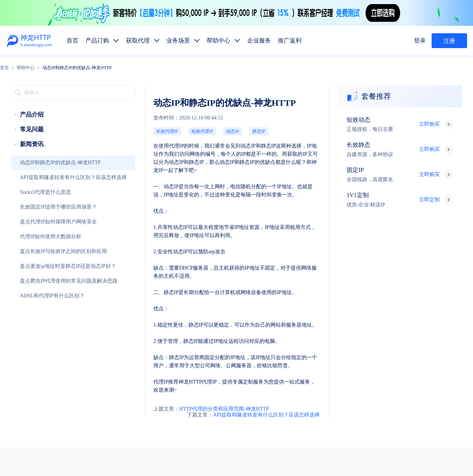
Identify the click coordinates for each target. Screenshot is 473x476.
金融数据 (401, 374)
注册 (449, 41)
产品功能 (261, 409)
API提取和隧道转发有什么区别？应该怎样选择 (51, 162)
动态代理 (261, 357)
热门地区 (315, 391)
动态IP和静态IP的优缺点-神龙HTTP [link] (145, 65)
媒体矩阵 (289, 374)
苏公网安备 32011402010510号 (296, 459)
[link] (73, 65)
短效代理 (261, 339)
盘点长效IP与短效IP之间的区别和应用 (44, 236)
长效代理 (289, 339)
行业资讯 (317, 409)
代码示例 (287, 391)
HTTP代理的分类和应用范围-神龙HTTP (140, 255)
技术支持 (118, 411)
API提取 (260, 391)
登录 (422, 41)
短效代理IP (135, 108)
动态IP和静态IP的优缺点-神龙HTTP (42, 148)
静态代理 (289, 357)
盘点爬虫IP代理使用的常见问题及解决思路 (48, 266)
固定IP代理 (319, 339)
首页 (73, 65)
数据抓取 (261, 374)
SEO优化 (429, 374)
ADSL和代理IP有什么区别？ (37, 281)
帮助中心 (94, 65)
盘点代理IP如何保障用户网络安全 (41, 207)
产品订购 (261, 322)
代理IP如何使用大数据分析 (36, 222)
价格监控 (345, 374)
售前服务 (118, 396)
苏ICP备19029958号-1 (238, 459)
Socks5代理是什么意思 (33, 177)
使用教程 (289, 409)
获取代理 (289, 322)
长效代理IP (111, 108)
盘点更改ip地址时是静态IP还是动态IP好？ (47, 251)
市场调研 (373, 374)
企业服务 (345, 322)
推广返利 (373, 322)
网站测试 (457, 374)
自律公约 (384, 439)
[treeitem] (49, 99)
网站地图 (216, 449)
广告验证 (317, 374)
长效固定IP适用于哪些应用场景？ (41, 192)
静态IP (173, 108)
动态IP (155, 108)
